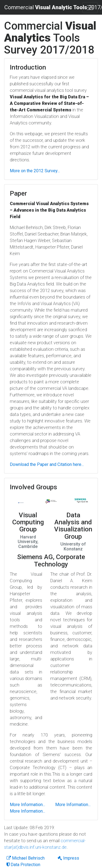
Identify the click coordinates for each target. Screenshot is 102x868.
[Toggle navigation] (90, 8)
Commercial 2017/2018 (49, 7)
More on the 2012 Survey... (35, 171)
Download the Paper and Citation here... (47, 464)
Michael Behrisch (26, 858)
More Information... (27, 805)
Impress (68, 858)
